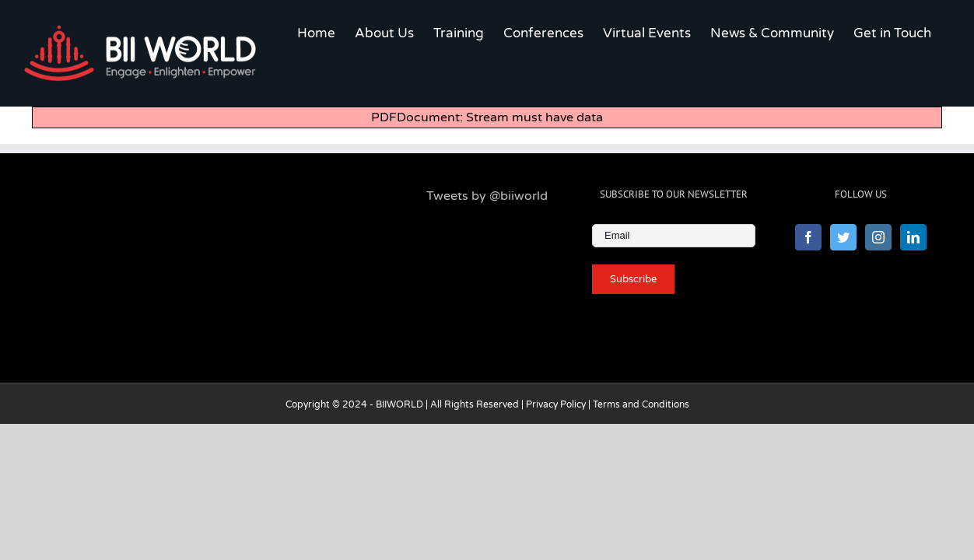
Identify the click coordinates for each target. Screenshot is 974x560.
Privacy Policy (556, 470)
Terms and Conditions (641, 470)
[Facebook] (808, 303)
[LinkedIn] (913, 303)
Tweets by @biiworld (487, 261)
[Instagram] (878, 303)
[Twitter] (843, 303)
